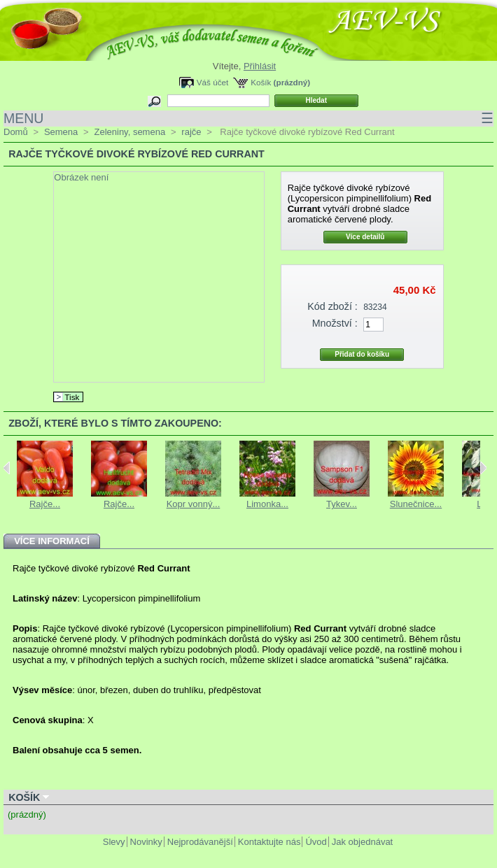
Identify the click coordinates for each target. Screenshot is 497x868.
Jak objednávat (362, 842)
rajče (191, 132)
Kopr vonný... (194, 504)
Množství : (335, 323)
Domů (16, 132)
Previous (7, 468)
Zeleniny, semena (129, 132)
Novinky (146, 842)
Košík (261, 82)
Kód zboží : (332, 306)
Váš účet (212, 82)
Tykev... (342, 504)
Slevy (114, 842)
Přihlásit (260, 66)
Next (483, 468)
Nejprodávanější (200, 842)
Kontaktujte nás (269, 842)
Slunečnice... (416, 504)
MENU (248, 119)
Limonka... (267, 504)
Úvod (316, 842)
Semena (61, 132)
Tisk (72, 397)
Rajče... (45, 504)
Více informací (52, 541)
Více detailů (365, 237)
